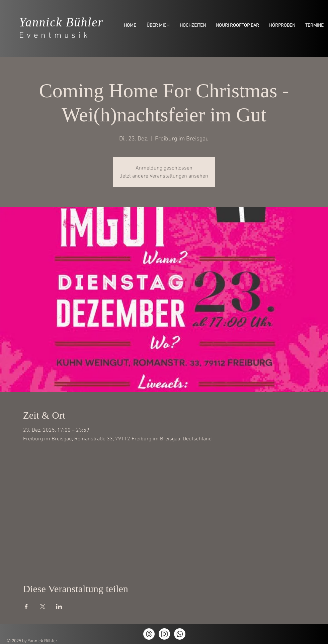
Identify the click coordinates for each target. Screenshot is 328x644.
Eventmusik (55, 36)
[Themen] (149, 634)
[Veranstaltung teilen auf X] (43, 607)
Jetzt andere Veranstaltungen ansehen (164, 176)
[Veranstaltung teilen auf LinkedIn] (59, 607)
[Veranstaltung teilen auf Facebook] (26, 607)
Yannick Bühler (61, 22)
